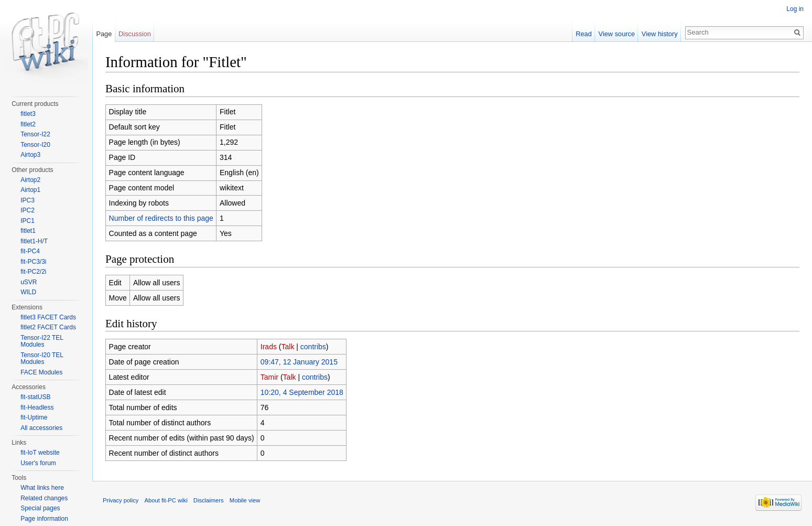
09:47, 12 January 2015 (299, 362)
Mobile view (245, 500)
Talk (288, 347)
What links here (42, 488)
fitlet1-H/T (34, 241)
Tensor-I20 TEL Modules (42, 359)
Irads (269, 347)
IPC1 (28, 221)
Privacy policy (121, 500)
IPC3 (28, 200)
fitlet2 (28, 124)
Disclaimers (209, 500)
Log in (795, 9)
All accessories (41, 428)
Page (104, 34)
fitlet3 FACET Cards (48, 317)
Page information (44, 519)
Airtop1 (30, 190)
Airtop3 (30, 155)
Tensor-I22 (35, 134)
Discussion (135, 34)
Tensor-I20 (35, 145)
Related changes (44, 498)
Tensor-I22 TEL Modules (42, 341)
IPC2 (28, 210)
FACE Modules (41, 372)
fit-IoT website (40, 453)
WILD (28, 292)
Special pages (40, 508)
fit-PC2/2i (33, 272)
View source (617, 34)
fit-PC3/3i (33, 262)
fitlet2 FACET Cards (48, 327)
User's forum (38, 463)
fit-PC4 (30, 251)
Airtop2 (30, 180)
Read (584, 34)
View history (660, 34)
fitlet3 (28, 114)
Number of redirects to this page (161, 218)
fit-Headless (37, 407)
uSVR (29, 282)
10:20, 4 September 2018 (302, 392)
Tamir (269, 377)
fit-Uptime (34, 417)
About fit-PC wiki (166, 500)
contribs (313, 347)
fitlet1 (28, 231)
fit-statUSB (35, 397)
